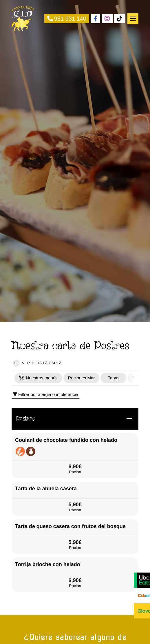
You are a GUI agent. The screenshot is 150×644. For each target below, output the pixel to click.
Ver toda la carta (37, 363)
